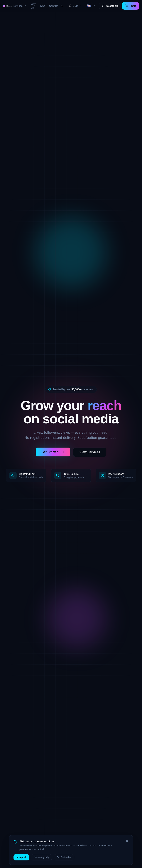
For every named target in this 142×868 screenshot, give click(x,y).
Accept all (21, 858)
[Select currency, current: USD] (75, 6)
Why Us (33, 6)
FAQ (42, 6)
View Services (90, 452)
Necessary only (41, 858)
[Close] (127, 842)
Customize (64, 858)
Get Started (53, 452)
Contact (54, 6)
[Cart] (131, 6)
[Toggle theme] (62, 6)
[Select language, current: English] (91, 6)
